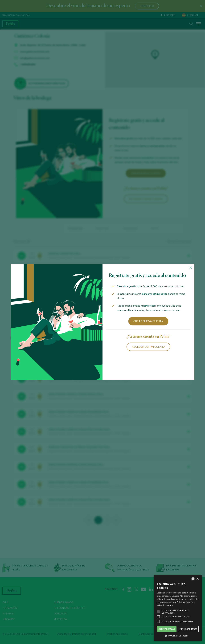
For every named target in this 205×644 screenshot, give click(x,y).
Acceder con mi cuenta (148, 347)
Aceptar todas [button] (167, 629)
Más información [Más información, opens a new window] (165, 605)
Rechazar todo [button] (188, 629)
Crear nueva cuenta (148, 321)
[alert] (178, 608)
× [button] (197, 579)
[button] (178, 636)
